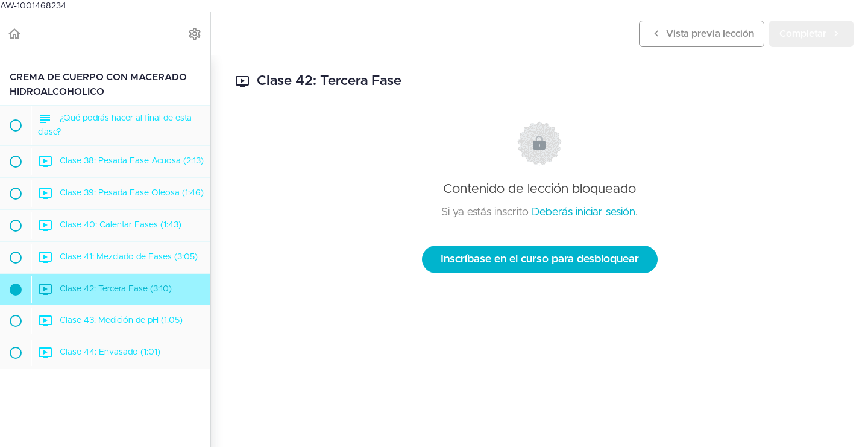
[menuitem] (195, 33)
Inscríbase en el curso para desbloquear (540, 259)
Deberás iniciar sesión (583, 212)
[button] (15, 33)
